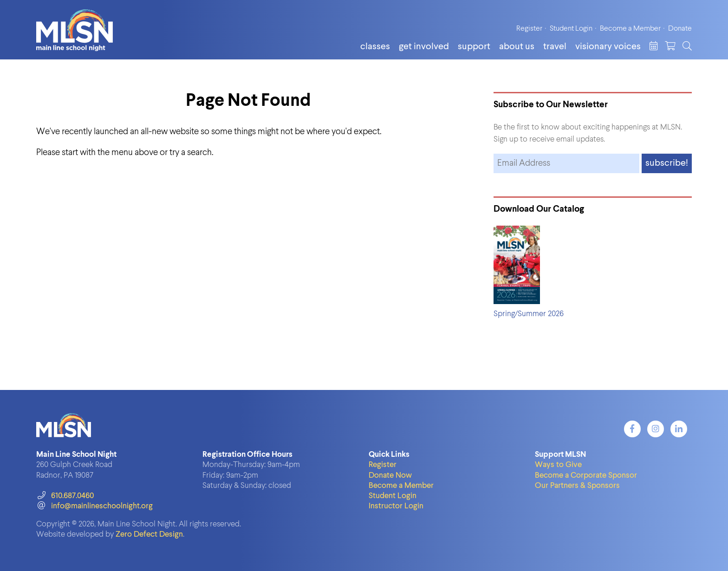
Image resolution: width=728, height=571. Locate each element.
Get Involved (424, 47)
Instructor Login (396, 506)
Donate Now (390, 476)
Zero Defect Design (149, 535)
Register (529, 29)
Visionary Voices (608, 47)
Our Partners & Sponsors (577, 486)
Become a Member (630, 29)
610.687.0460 (65, 496)
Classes (375, 47)
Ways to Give (558, 465)
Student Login (571, 29)
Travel (555, 47)
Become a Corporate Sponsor (586, 476)
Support (474, 47)
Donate (680, 29)
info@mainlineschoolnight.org (94, 506)
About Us (517, 47)
